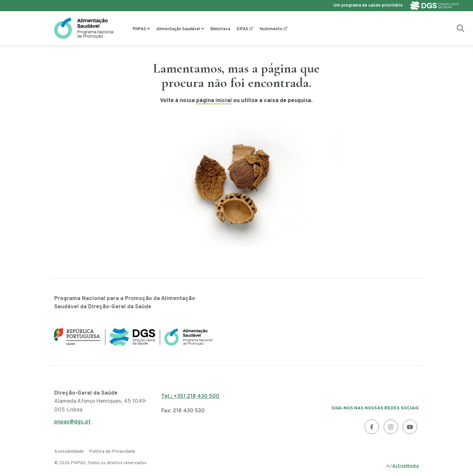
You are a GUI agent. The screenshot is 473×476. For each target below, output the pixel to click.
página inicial (214, 101)
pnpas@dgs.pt (72, 424)
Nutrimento (271, 29)
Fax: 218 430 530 (183, 411)
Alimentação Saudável (178, 29)
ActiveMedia (405, 466)
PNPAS (139, 29)
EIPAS (243, 29)
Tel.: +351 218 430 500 (190, 397)
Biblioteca (220, 29)
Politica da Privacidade (112, 452)
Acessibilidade (69, 452)
